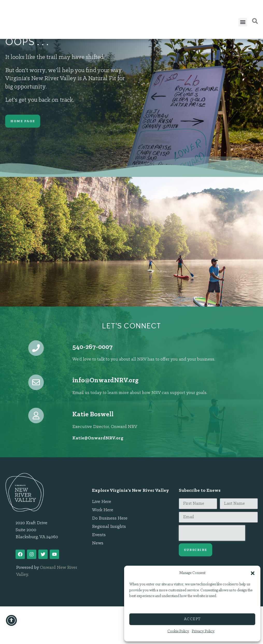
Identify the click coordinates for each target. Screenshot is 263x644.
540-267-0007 (93, 347)
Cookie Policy (178, 631)
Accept (192, 619)
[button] (253, 570)
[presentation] (212, 533)
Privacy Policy (203, 631)
